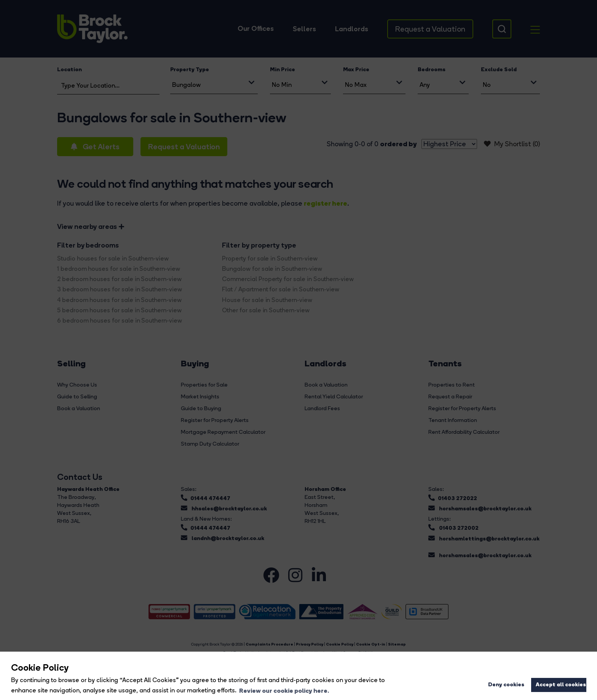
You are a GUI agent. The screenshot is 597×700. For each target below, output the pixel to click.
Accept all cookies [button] (561, 684)
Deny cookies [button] (506, 684)
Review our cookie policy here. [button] (284, 690)
